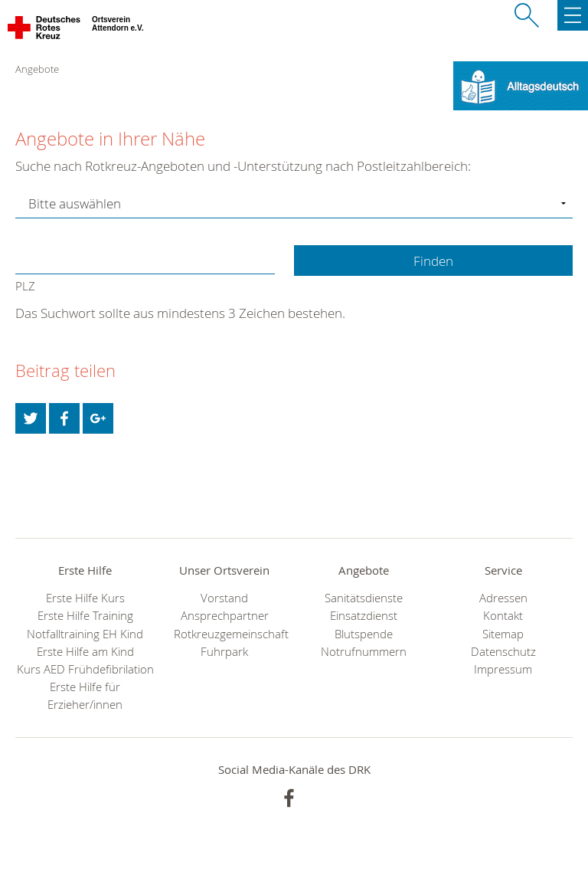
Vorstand (224, 598)
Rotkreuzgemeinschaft (224, 634)
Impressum (503, 669)
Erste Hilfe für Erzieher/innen (85, 696)
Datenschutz (503, 652)
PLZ (25, 286)
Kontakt (503, 616)
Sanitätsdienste (364, 598)
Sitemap (503, 634)
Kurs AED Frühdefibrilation (85, 669)
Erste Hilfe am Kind (85, 652)
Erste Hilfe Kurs (85, 598)
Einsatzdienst (364, 616)
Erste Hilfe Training (85, 616)
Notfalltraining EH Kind (85, 634)
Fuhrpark (224, 652)
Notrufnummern (364, 652)
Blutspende (364, 634)
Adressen (503, 598)
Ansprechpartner (225, 616)
